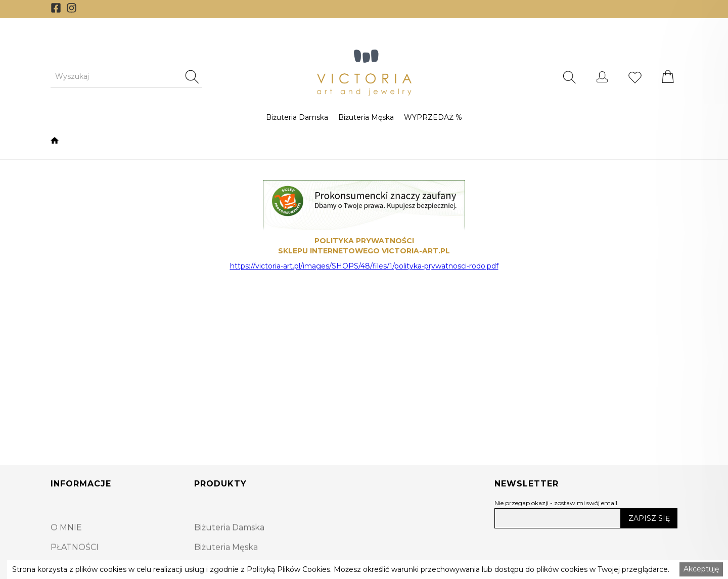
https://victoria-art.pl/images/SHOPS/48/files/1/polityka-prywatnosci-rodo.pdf (364, 266)
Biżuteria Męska (366, 117)
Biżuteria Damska (297, 117)
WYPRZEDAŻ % (433, 117)
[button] (297, 117)
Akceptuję (701, 569)
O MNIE (66, 544)
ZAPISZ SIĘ (649, 518)
